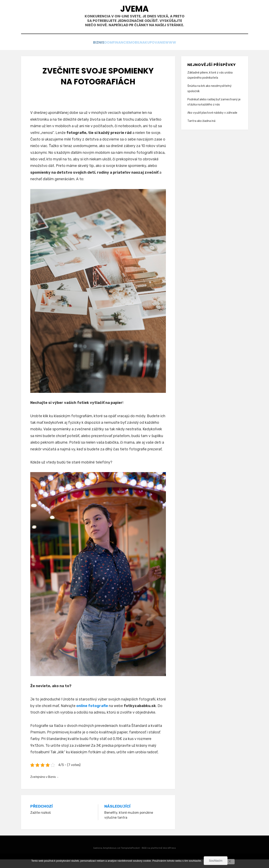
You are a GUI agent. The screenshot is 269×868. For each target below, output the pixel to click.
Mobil (138, 52)
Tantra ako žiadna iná (201, 130)
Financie (118, 52)
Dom (100, 52)
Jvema (135, 10)
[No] (230, 862)
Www (185, 52)
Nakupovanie (162, 52)
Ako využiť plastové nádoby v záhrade (212, 121)
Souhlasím (216, 861)
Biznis (84, 52)
